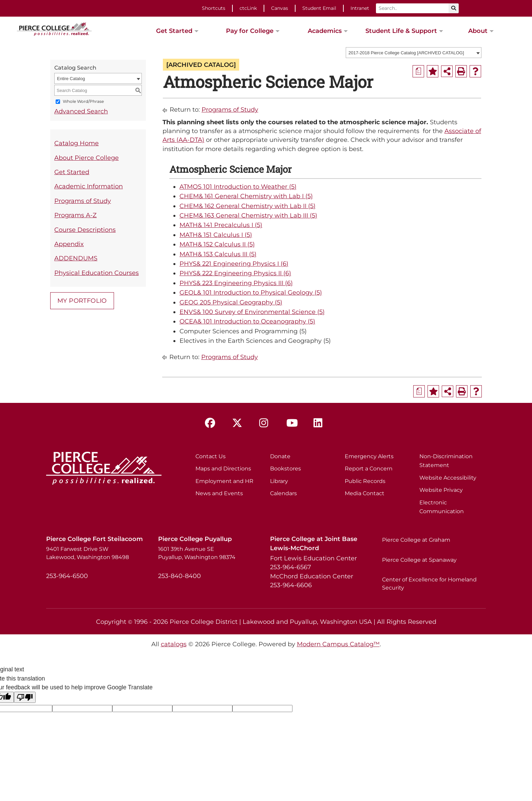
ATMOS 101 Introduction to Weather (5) (238, 187)
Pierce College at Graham (416, 540)
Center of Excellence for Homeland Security (429, 584)
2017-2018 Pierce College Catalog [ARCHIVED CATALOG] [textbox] (406, 53)
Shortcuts (214, 8)
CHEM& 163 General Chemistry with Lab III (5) (248, 215)
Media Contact (365, 493)
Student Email (319, 8)
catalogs (174, 644)
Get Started (72, 172)
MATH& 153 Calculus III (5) (218, 254)
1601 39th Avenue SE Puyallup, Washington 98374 (197, 553)
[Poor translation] (25, 697)
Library (279, 481)
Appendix (69, 244)
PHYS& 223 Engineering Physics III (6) (236, 283)
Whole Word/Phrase (83, 102)
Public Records (365, 481)
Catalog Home (77, 143)
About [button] (478, 31)
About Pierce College (87, 158)
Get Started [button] (174, 31)
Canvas (280, 8)
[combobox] (414, 53)
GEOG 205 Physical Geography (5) (231, 302)
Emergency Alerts (369, 456)
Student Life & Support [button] (401, 31)
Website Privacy (441, 490)
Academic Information (89, 186)
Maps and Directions (223, 469)
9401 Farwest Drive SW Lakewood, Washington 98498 (88, 553)
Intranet (360, 8)
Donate (280, 456)
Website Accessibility (448, 478)
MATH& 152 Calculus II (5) (217, 244)
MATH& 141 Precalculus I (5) (221, 225)
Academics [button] (325, 31)
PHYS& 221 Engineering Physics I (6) (234, 264)
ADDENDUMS (76, 258)
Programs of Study (83, 201)
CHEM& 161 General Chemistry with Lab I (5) (246, 196)
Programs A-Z (75, 215)
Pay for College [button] (250, 31)
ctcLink (248, 8)
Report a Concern (369, 469)
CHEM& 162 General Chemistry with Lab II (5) (248, 206)
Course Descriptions (85, 230)
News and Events (219, 493)
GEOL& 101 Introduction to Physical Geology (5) (251, 292)
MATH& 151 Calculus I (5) (216, 235)
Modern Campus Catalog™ (338, 644)
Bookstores (286, 469)
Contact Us (211, 456)
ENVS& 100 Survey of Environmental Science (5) (252, 312)
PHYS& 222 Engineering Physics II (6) (235, 273)
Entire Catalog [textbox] (71, 79)
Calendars (283, 493)
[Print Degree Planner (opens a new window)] (418, 71)
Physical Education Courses (97, 273)
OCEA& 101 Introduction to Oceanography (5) (247, 321)
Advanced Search (81, 111)
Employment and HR (224, 481)
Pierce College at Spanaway (419, 560)
